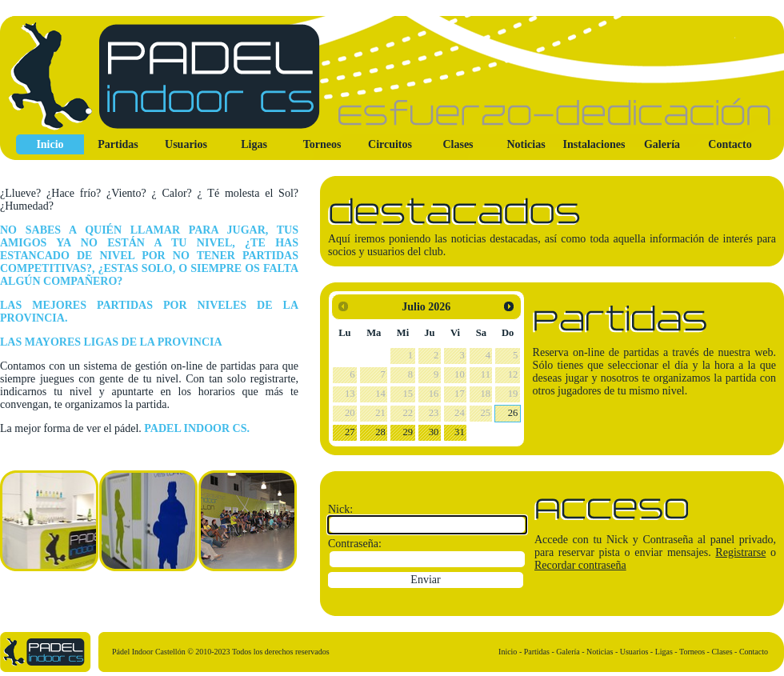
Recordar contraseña (580, 565)
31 (460, 432)
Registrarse (740, 552)
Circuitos (390, 144)
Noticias (526, 144)
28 (380, 432)
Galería (662, 144)
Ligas (254, 144)
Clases (458, 144)
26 (513, 413)
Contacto (730, 144)
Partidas (118, 144)
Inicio (50, 144)
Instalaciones (594, 144)
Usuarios (186, 144)
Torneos (322, 144)
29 (408, 432)
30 (434, 432)
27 (350, 432)
